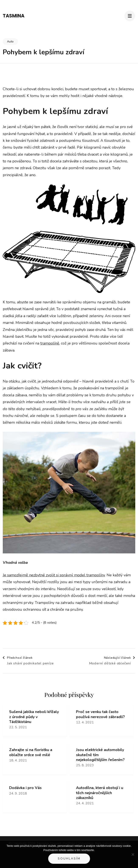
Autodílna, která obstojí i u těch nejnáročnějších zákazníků (100, 793)
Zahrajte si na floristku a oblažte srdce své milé (31, 752)
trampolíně (50, 343)
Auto (10, 42)
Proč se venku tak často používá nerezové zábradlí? (100, 714)
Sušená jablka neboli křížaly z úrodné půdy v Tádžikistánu (34, 717)
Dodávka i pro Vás (25, 788)
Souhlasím (69, 859)
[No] (133, 854)
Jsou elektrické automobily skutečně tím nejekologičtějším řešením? (100, 755)
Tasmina (14, 16)
